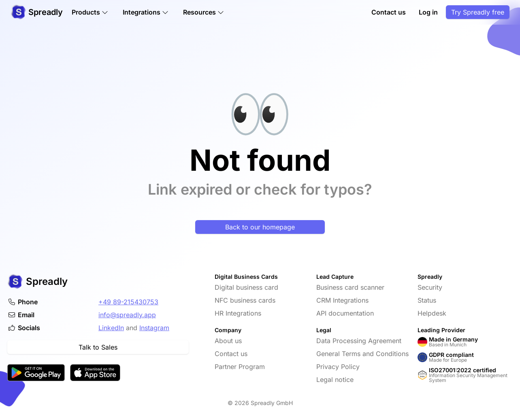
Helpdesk (432, 313)
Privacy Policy (338, 367)
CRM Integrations (342, 300)
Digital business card (246, 287)
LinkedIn (111, 328)
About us (228, 341)
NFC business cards (245, 300)
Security (430, 287)
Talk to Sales (98, 347)
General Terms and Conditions (362, 354)
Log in (428, 13)
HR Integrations (238, 313)
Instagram (154, 328)
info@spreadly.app (127, 315)
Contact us (389, 13)
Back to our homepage (260, 227)
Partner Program (240, 367)
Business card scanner (350, 287)
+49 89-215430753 (128, 302)
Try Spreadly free (478, 13)
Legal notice (335, 380)
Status (427, 300)
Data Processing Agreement (359, 341)
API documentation (345, 313)
